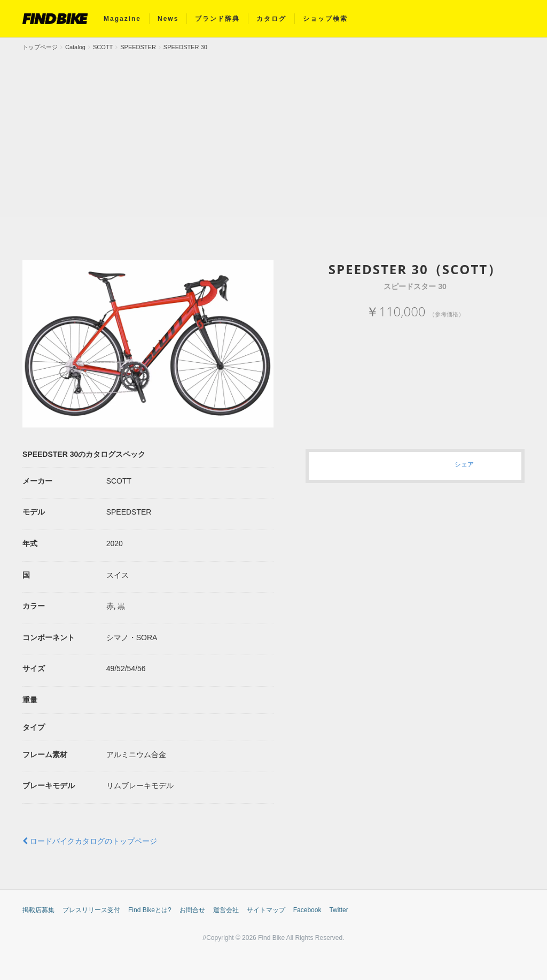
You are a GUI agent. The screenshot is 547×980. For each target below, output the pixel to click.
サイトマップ (266, 910)
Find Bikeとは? (150, 910)
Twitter (338, 910)
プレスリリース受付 (91, 910)
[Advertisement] (273, 132)
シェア (464, 464)
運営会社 (226, 910)
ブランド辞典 (217, 19)
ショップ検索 (325, 19)
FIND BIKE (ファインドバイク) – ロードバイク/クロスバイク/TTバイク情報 (55, 19)
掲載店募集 (38, 910)
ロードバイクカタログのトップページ (90, 841)
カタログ (271, 19)
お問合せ (192, 910)
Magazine (122, 19)
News (168, 19)
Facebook (307, 910)
